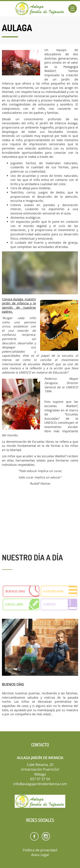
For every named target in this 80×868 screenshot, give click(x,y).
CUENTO (60, 604)
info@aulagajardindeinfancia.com (40, 784)
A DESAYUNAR (60, 591)
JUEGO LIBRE (22, 604)
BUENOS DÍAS (22, 591)
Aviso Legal (40, 855)
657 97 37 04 (40, 779)
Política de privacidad (40, 850)
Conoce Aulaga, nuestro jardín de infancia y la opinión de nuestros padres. (19, 305)
